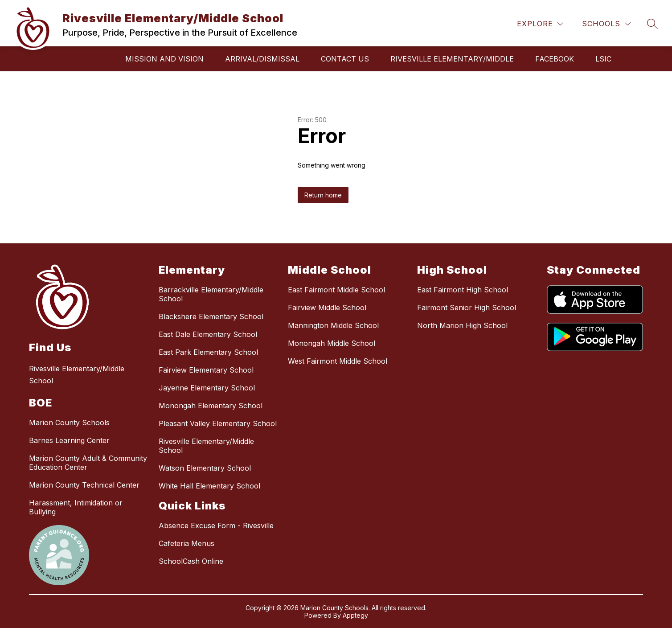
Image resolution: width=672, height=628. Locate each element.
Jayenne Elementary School (207, 388)
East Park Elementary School (208, 352)
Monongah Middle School (332, 343)
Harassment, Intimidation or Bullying (76, 507)
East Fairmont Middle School (336, 290)
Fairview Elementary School (206, 370)
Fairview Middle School (327, 308)
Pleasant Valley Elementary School (218, 423)
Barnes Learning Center (69, 440)
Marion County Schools (69, 423)
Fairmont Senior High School (467, 308)
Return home (323, 195)
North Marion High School (462, 325)
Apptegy (355, 615)
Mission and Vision (164, 59)
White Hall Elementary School (209, 486)
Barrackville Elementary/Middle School (211, 294)
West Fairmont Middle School (338, 361)
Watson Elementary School (205, 468)
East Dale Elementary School (208, 334)
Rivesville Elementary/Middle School (206, 446)
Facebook (555, 59)
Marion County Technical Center (84, 485)
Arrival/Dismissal (262, 59)
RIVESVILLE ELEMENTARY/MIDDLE (452, 59)
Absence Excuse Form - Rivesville (216, 525)
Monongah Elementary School (211, 406)
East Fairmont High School (463, 290)
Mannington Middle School (333, 325)
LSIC (603, 59)
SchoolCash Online (191, 561)
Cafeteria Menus (186, 543)
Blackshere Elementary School (211, 316)
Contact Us (345, 59)
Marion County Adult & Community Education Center (88, 463)
